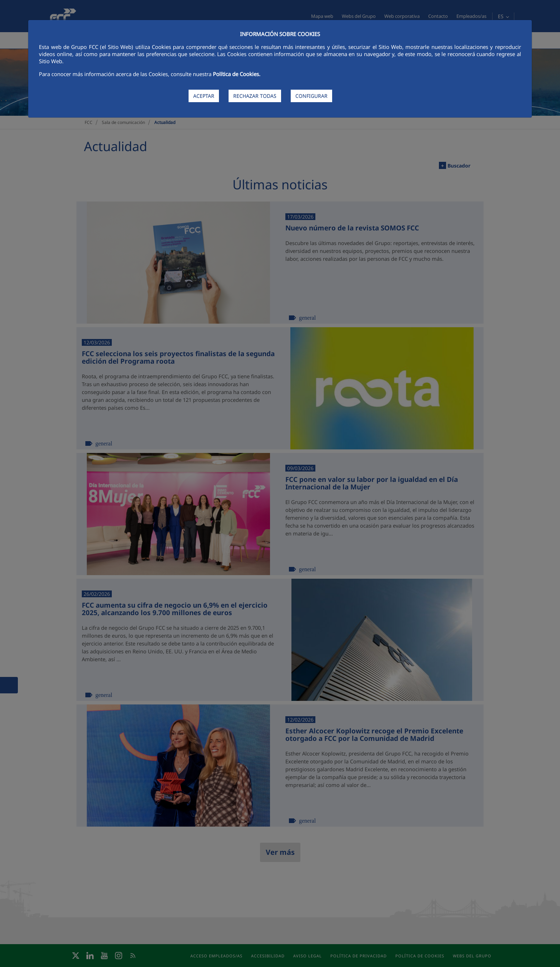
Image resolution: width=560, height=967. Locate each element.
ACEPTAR (204, 96)
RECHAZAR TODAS (255, 96)
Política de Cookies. (237, 74)
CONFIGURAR (311, 96)
